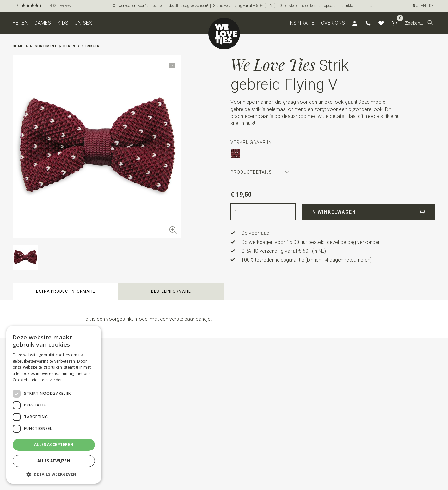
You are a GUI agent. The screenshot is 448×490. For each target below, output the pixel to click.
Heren (20, 23)
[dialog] (54, 405)
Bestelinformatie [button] (171, 291)
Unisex (83, 23)
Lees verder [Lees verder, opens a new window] (51, 380)
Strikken (91, 46)
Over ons (333, 23)
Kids (63, 23)
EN (423, 6)
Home (18, 46)
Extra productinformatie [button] (66, 291)
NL (415, 6)
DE (431, 6)
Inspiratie (301, 23)
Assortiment (43, 46)
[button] (430, 23)
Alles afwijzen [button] (54, 461)
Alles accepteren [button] (54, 445)
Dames (43, 23)
